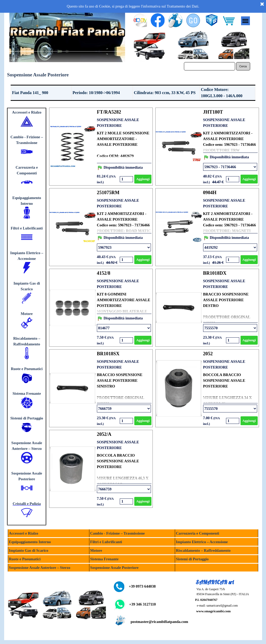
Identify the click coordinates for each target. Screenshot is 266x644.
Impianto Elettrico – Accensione (202, 542)
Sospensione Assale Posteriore (114, 568)
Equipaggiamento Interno (30, 542)
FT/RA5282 (109, 112)
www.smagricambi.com (213, 611)
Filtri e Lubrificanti (27, 228)
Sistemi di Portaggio (27, 418)
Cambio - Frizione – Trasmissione (117, 533)
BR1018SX (108, 354)
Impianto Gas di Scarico (29, 550)
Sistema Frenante (27, 393)
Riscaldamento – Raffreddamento (203, 550)
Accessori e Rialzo (27, 112)
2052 (208, 354)
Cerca (243, 66)
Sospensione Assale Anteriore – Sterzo (40, 568)
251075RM (108, 192)
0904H (210, 192)
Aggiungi (143, 179)
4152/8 (104, 273)
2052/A (104, 434)
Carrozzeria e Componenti (198, 533)
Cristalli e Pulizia (27, 504)
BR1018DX (215, 273)
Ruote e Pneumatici (27, 369)
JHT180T (213, 112)
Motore (27, 314)
